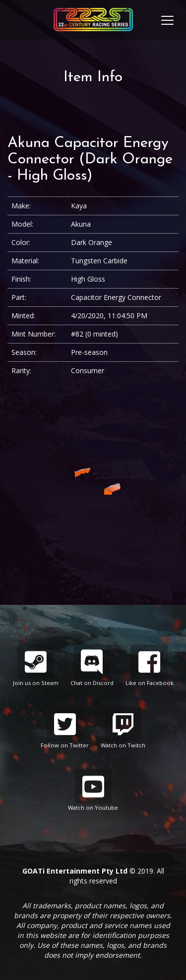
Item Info (93, 77)
